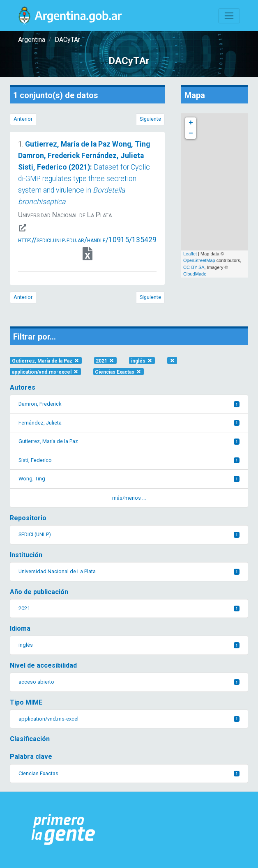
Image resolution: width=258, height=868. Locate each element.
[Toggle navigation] (229, 16)
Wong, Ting (129, 479)
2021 (105, 361)
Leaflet (190, 254)
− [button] (191, 133)
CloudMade (195, 274)
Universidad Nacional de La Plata (129, 571)
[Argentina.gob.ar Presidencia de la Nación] (63, 830)
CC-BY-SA (194, 267)
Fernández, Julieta (129, 423)
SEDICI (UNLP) (129, 534)
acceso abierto (129, 682)
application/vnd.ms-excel (45, 372)
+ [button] (191, 123)
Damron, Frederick (129, 404)
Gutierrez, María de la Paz (46, 361)
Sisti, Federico (129, 460)
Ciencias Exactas (118, 372)
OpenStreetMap (199, 260)
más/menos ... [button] (129, 498)
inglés (142, 361)
